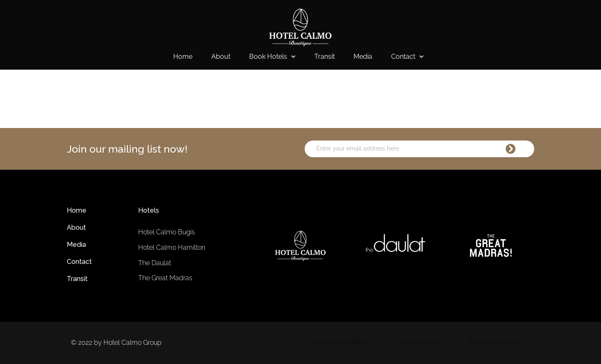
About (221, 56)
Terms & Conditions (343, 343)
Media (363, 56)
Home (183, 56)
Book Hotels (272, 57)
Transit (324, 56)
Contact (407, 57)
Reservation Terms (496, 343)
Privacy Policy (419, 343)
